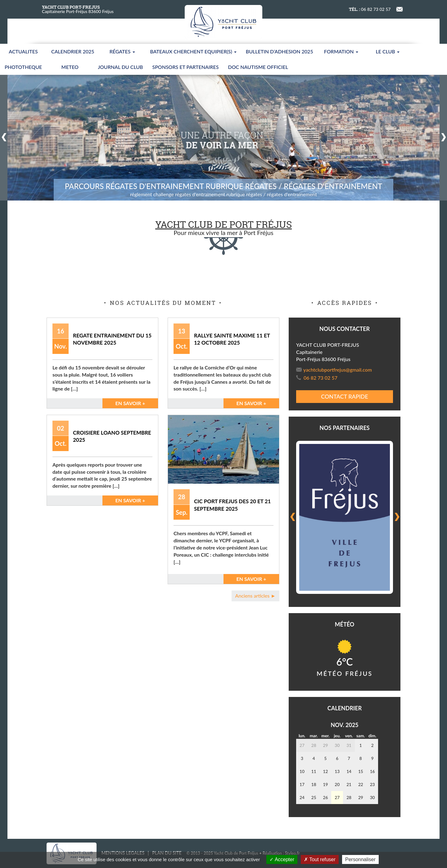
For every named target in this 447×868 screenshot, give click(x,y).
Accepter (282, 859)
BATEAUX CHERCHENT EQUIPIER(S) (193, 51)
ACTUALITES (23, 51)
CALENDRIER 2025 (73, 51)
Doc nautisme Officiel (258, 67)
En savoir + (130, 403)
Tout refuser (320, 859)
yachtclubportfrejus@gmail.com (334, 370)
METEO (70, 67)
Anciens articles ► (255, 596)
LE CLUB (388, 51)
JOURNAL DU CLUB (120, 67)
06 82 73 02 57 (317, 378)
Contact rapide (345, 396)
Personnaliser (360, 859)
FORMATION (341, 51)
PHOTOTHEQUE (23, 67)
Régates (122, 51)
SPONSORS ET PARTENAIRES (185, 67)
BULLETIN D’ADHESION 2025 (280, 51)
